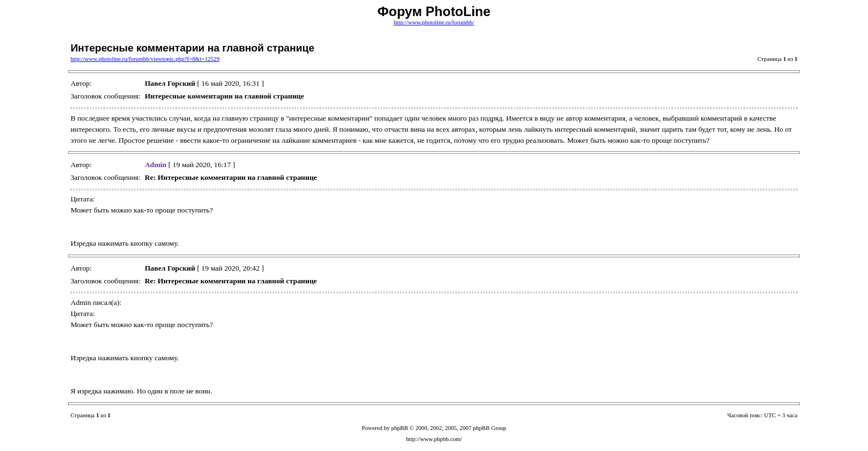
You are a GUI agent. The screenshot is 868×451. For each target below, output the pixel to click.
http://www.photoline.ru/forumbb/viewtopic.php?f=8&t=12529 (145, 59)
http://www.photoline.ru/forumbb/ (434, 22)
